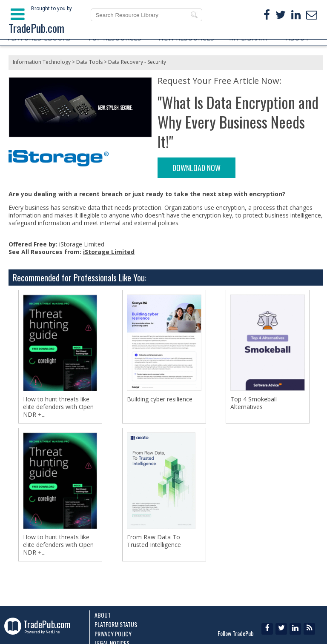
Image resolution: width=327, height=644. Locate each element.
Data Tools (89, 62)
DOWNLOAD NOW (196, 168)
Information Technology (42, 62)
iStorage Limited (109, 252)
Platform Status (116, 624)
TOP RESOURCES (114, 38)
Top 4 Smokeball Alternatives (254, 403)
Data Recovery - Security (137, 62)
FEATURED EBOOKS (39, 38)
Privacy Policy (113, 634)
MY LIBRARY (249, 38)
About (103, 615)
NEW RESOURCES (186, 38)
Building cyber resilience (160, 399)
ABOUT (298, 38)
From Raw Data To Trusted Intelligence (154, 541)
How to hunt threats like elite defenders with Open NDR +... (58, 407)
